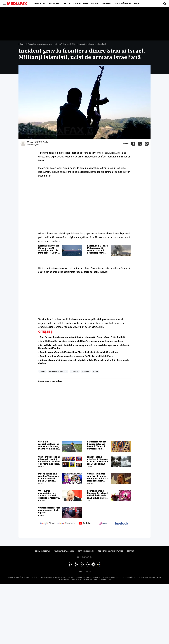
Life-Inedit (107, 4)
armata (42, 371)
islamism (75, 371)
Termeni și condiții (86, 551)
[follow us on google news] (48, 523)
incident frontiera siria (58, 371)
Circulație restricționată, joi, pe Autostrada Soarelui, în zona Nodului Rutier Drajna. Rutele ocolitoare (49, 445)
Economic (55, 4)
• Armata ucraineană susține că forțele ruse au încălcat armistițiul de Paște (76, 356)
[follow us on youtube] (84, 523)
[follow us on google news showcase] (66, 523)
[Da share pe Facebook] (133, 144)
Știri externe (81, 4)
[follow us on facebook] (121, 524)
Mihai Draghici (33, 144)
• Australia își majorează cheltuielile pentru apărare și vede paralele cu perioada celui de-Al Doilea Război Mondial (84, 347)
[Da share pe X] (140, 144)
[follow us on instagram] (103, 523)
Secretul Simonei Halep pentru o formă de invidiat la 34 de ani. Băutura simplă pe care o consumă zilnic (98, 494)
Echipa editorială (42, 551)
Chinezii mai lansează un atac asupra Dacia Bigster (49, 510)
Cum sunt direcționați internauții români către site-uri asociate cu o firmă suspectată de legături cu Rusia (49, 460)
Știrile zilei (40, 4)
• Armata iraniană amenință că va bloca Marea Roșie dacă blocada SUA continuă (78, 352)
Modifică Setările (84, 557)
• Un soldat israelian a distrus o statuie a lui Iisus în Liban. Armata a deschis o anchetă (80, 341)
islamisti (86, 371)
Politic (67, 4)
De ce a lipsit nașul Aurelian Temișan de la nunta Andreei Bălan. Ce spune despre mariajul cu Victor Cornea (49, 477)
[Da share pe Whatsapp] (147, 144)
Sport (137, 4)
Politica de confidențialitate (111, 551)
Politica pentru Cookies (64, 551)
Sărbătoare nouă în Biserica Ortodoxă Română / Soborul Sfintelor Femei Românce (97, 445)
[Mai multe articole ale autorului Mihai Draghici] (23, 144)
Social (94, 4)
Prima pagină (24, 44)
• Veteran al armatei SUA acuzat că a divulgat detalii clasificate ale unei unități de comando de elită (84, 362)
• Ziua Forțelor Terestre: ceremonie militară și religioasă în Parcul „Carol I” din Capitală (82, 337)
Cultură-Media (123, 4)
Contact (131, 551)
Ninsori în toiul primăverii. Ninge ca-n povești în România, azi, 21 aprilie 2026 (98, 460)
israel (96, 371)
